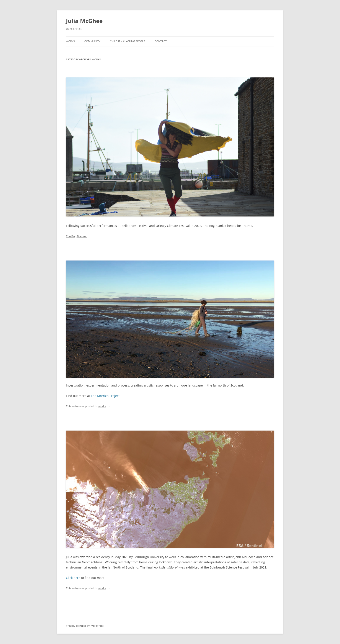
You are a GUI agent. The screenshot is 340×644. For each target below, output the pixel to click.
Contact (161, 41)
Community (92, 41)
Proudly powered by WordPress (85, 626)
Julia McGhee (84, 21)
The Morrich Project (105, 396)
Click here (73, 578)
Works (70, 41)
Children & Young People (127, 41)
